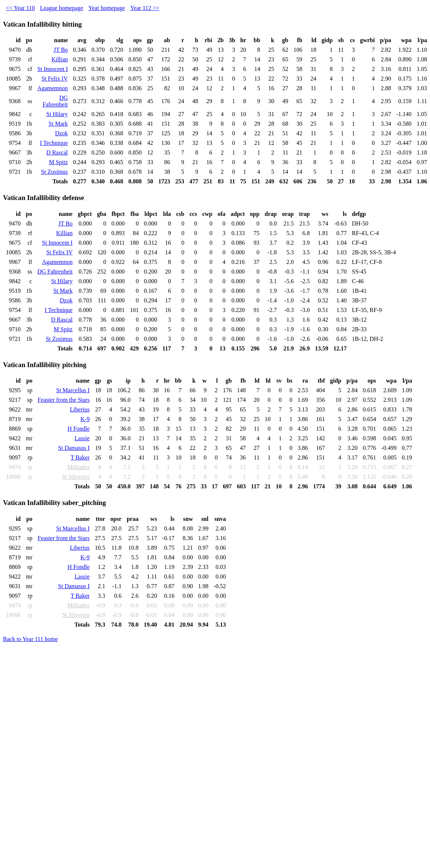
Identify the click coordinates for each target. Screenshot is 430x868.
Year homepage (107, 8)
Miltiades (78, 467)
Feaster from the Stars (64, 400)
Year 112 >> (145, 8)
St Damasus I (74, 448)
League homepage (62, 8)
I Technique (54, 143)
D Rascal (57, 152)
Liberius (80, 409)
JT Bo (61, 50)
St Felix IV (54, 79)
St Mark (58, 124)
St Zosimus (54, 172)
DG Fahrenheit (55, 101)
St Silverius (76, 477)
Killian (59, 59)
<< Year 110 (20, 8)
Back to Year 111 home (30, 639)
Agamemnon (53, 88)
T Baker (80, 457)
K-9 (85, 419)
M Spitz (58, 162)
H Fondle (79, 429)
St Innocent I (53, 69)
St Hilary (57, 114)
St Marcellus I (73, 390)
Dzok (62, 133)
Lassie (82, 438)
